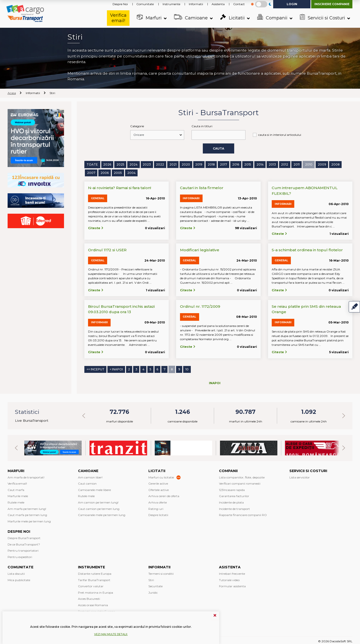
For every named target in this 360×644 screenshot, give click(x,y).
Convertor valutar (91, 584)
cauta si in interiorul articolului (280, 135)
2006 (105, 172)
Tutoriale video (229, 578)
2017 (223, 164)
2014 (260, 164)
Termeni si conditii (161, 572)
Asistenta (218, 4)
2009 (321, 164)
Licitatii (232, 17)
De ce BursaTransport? (24, 542)
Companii (272, 17)
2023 (147, 164)
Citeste (96, 227)
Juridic (153, 591)
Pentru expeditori (20, 555)
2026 (107, 164)
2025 (120, 164)
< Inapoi (116, 368)
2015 (247, 164)
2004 (131, 172)
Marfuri (149, 17)
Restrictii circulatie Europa (96, 609)
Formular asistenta (232, 584)
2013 (272, 164)
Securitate (155, 584)
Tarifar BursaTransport (94, 578)
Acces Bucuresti (89, 597)
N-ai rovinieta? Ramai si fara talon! (120, 187)
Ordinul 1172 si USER (107, 249)
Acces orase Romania (93, 603)
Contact (239, 4)
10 (187, 368)
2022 (160, 164)
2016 (235, 164)
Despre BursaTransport (24, 536)
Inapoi (215, 381)
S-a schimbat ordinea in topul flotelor (307, 249)
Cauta (219, 148)
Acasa (12, 93)
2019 (199, 164)
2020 (186, 164)
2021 (173, 164)
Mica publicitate (19, 578)
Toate (92, 164)
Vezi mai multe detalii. (111, 634)
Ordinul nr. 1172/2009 (200, 305)
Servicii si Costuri (322, 17)
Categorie (137, 126)
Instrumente (171, 4)
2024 (133, 164)
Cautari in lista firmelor (202, 187)
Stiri (151, 578)
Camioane (190, 17)
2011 (296, 164)
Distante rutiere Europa (95, 572)
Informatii (196, 4)
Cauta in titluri (202, 126)
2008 (335, 164)
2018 (211, 164)
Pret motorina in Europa (96, 591)
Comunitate (145, 4)
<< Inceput (96, 368)
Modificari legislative (200, 249)
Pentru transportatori (23, 549)
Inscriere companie (332, 4)
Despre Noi (120, 4)
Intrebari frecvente (232, 572)
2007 (91, 172)
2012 (284, 164)
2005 (118, 172)
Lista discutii (16, 572)
